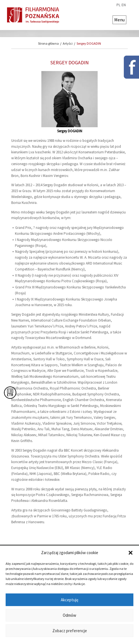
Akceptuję (69, 600)
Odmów (69, 615)
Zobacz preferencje (70, 631)
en (124, 5)
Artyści (68, 43)
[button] (131, 553)
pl (118, 5)
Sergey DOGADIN (89, 43)
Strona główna (48, 43)
